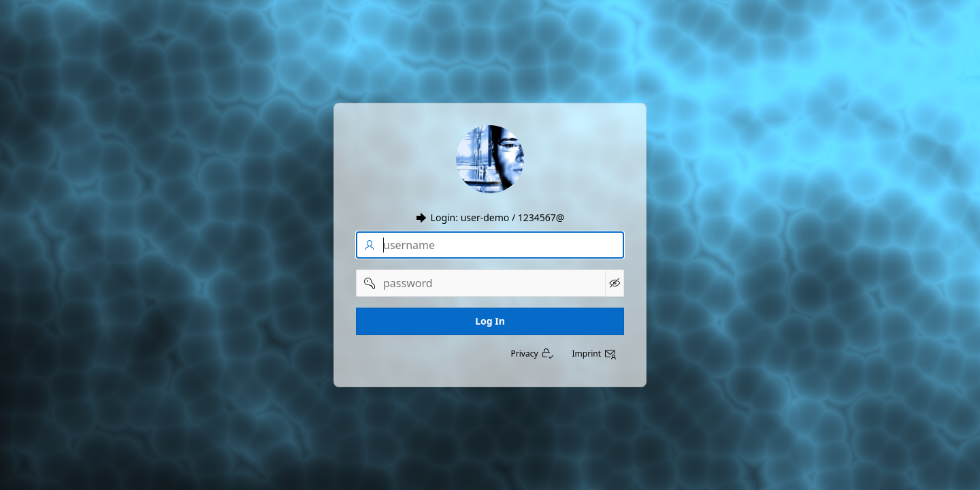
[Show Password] (615, 283)
